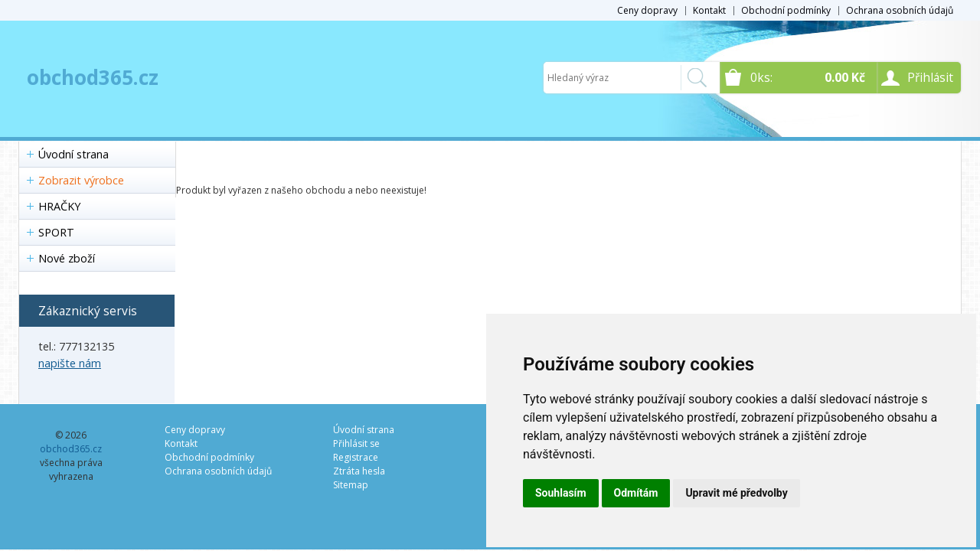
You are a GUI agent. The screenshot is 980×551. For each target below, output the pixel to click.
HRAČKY (59, 206)
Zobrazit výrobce (81, 180)
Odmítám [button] (636, 493)
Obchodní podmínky (786, 10)
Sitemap (351, 485)
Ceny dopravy (647, 10)
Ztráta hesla (359, 471)
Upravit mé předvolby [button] (736, 493)
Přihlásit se (356, 443)
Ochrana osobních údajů (900, 10)
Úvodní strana (73, 154)
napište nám (70, 363)
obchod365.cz (93, 77)
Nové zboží (67, 258)
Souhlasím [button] (561, 493)
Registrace (356, 457)
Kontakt (709, 10)
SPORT (56, 232)
